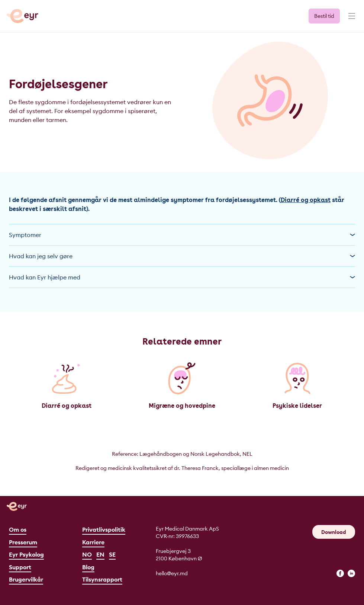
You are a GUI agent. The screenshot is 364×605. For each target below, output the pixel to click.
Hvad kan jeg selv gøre (182, 256)
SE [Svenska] (112, 554)
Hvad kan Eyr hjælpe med (182, 277)
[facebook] (340, 573)
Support (20, 567)
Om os (18, 529)
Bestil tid (324, 16)
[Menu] (351, 19)
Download (334, 532)
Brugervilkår (26, 579)
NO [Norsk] (87, 554)
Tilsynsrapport (102, 579)
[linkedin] (351, 573)
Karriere (93, 542)
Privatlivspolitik (104, 529)
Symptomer (182, 235)
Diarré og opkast (306, 200)
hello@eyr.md (172, 573)
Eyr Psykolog (26, 554)
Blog (88, 567)
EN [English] (100, 554)
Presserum (23, 542)
